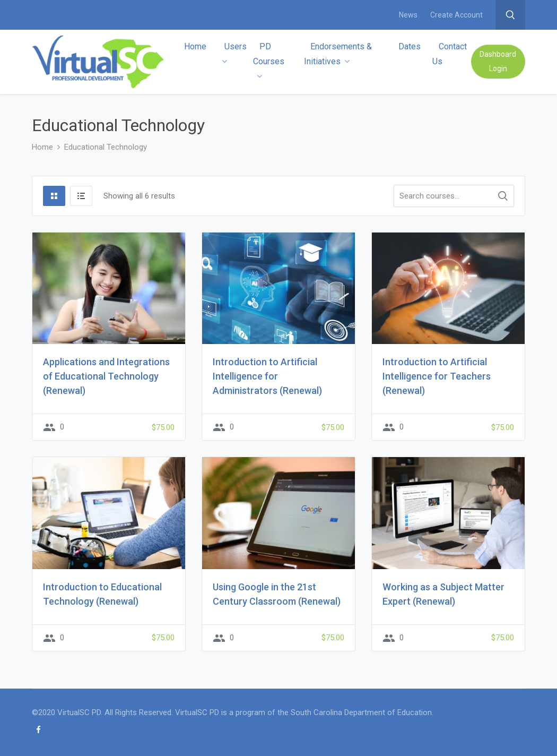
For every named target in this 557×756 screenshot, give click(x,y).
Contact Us (450, 54)
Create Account (456, 15)
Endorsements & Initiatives (338, 54)
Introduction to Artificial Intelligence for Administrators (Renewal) (267, 376)
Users (234, 53)
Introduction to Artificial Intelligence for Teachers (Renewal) (437, 376)
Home (195, 46)
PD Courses (269, 61)
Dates (410, 46)
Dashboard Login (498, 61)
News (408, 15)
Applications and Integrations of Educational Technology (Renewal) (106, 376)
